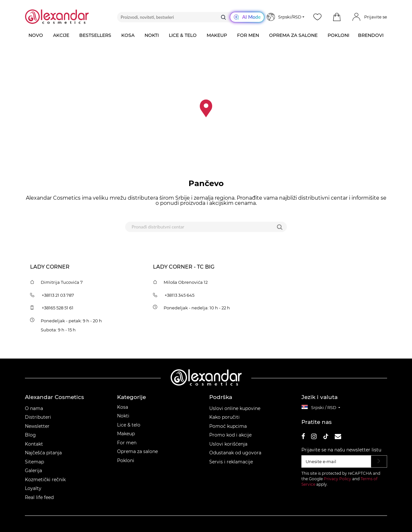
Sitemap (34, 462)
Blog (30, 435)
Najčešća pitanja (43, 453)
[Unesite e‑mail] (336, 461)
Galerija (33, 471)
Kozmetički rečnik (45, 480)
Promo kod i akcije (230, 435)
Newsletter (37, 426)
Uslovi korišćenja (228, 444)
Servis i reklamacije (231, 462)
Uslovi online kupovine (235, 408)
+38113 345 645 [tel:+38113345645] (179, 295)
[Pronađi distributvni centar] (198, 227)
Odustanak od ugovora (235, 453)
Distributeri (38, 417)
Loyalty (33, 488)
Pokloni (126, 460)
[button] (337, 17)
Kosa (123, 407)
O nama (34, 408)
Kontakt (34, 444)
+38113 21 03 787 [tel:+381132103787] (58, 295)
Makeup (126, 434)
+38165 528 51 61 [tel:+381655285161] (58, 308)
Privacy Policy (337, 479)
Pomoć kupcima (228, 426)
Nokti (123, 416)
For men (127, 443)
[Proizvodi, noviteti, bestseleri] (191, 17)
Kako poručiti (224, 417)
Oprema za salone (137, 451)
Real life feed (39, 497)
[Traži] (223, 17)
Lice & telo (129, 425)
